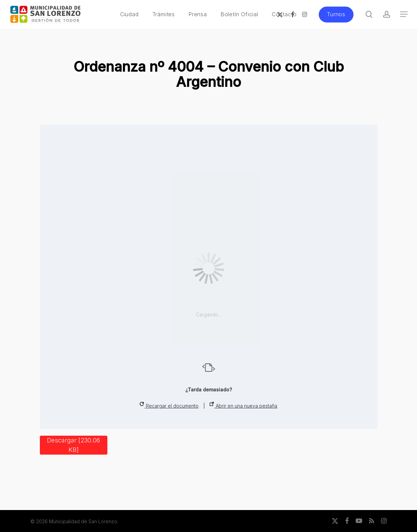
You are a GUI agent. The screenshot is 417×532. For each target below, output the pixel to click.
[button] (404, 14)
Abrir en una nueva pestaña (243, 405)
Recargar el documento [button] (169, 405)
